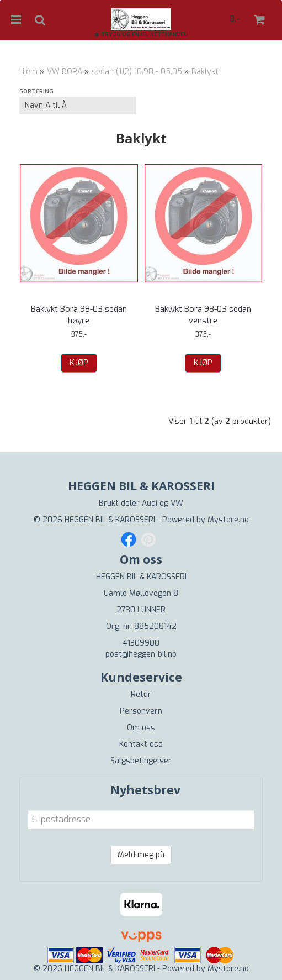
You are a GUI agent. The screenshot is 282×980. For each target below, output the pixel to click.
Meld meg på (141, 855)
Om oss (141, 728)
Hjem (28, 72)
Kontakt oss (141, 744)
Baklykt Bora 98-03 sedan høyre (79, 315)
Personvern (141, 711)
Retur (141, 695)
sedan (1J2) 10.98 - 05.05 (137, 72)
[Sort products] (78, 106)
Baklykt (205, 72)
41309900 (141, 643)
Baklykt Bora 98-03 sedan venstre (203, 315)
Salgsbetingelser (141, 761)
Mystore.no (228, 520)
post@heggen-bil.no (141, 654)
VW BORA (65, 72)
